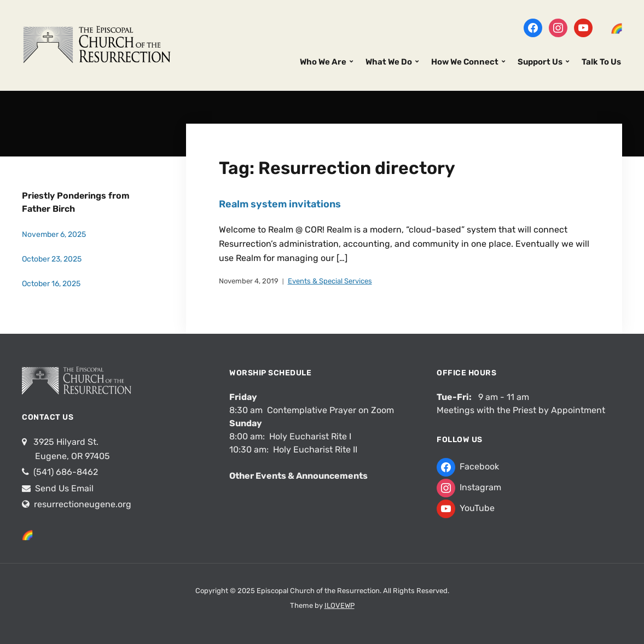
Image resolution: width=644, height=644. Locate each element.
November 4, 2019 (249, 281)
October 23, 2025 (52, 259)
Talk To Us (601, 62)
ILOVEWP (340, 605)
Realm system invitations (280, 204)
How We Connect (465, 62)
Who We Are (323, 62)
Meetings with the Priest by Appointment (521, 410)
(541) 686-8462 (65, 472)
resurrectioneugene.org (83, 504)
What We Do (389, 62)
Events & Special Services (330, 281)
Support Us (540, 62)
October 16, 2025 (51, 284)
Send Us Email (63, 488)
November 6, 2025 (54, 234)
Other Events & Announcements (298, 476)
